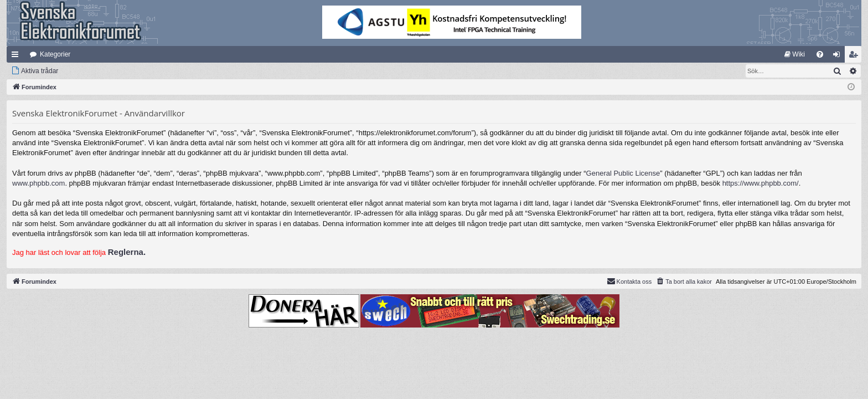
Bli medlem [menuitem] (856, 57)
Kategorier (55, 54)
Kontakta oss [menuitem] (629, 281)
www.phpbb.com (38, 183)
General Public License (623, 173)
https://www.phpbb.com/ (761, 183)
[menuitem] (795, 54)
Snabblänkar (17, 57)
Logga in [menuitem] (839, 57)
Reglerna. (127, 252)
